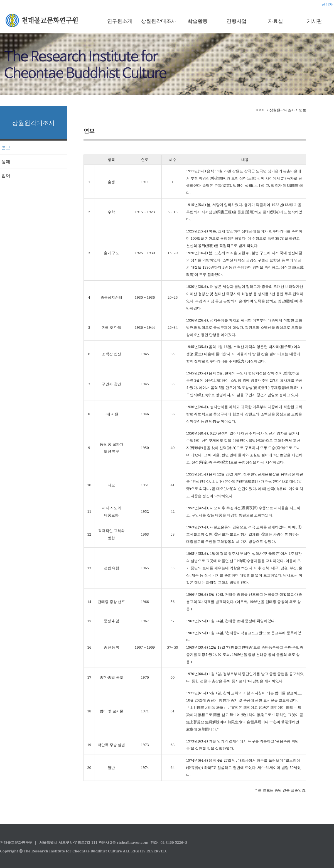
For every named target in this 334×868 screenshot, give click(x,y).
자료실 (276, 21)
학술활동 (198, 21)
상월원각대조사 (159, 21)
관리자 (327, 4)
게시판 (315, 21)
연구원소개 (120, 21)
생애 (6, 161)
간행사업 (237, 21)
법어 (6, 175)
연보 (6, 148)
